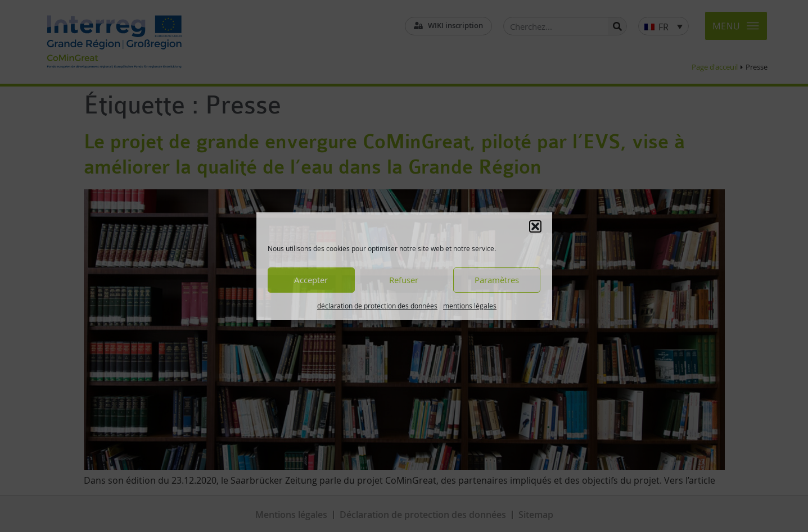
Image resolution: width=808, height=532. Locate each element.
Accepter (311, 280)
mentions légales (470, 306)
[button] (535, 226)
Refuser (404, 280)
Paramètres (497, 280)
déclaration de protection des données (377, 306)
